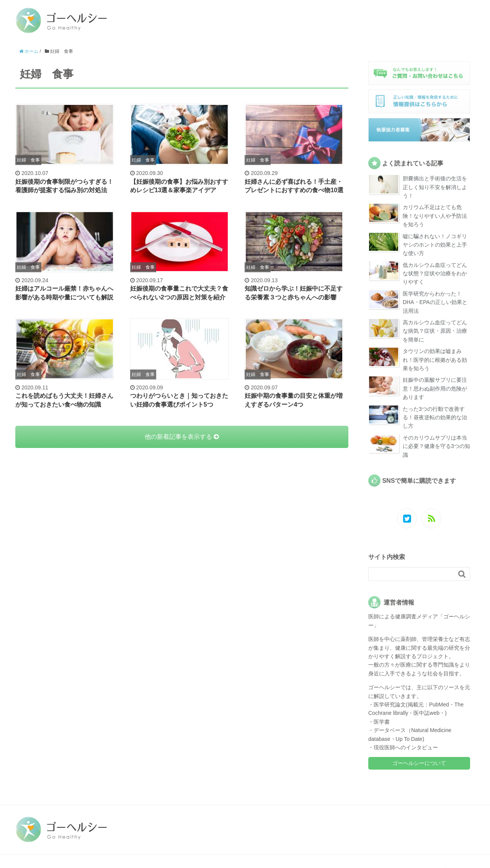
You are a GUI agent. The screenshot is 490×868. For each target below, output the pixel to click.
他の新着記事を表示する (182, 437)
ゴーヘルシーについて (419, 763)
